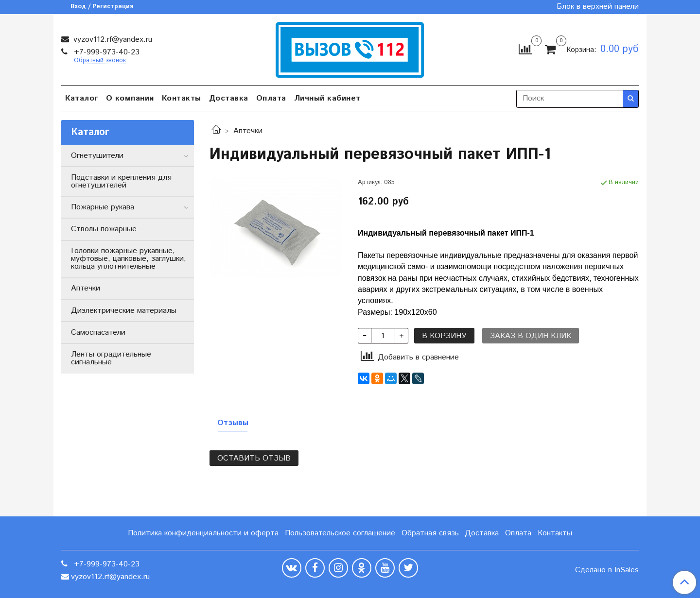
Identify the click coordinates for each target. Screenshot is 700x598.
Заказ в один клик (531, 336)
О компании (130, 98)
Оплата (271, 98)
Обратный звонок (100, 61)
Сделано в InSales (607, 570)
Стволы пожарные (104, 229)
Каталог (82, 98)
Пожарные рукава (103, 207)
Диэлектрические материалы (124, 311)
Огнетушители (97, 156)
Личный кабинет (327, 98)
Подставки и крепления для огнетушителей (121, 181)
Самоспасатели (98, 333)
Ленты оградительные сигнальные (111, 358)
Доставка (229, 98)
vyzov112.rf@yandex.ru (112, 40)
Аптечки (248, 131)
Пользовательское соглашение (340, 533)
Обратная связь (430, 533)
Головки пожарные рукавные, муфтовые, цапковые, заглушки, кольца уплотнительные (129, 259)
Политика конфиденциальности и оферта (203, 533)
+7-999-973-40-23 (105, 52)
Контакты (182, 98)
